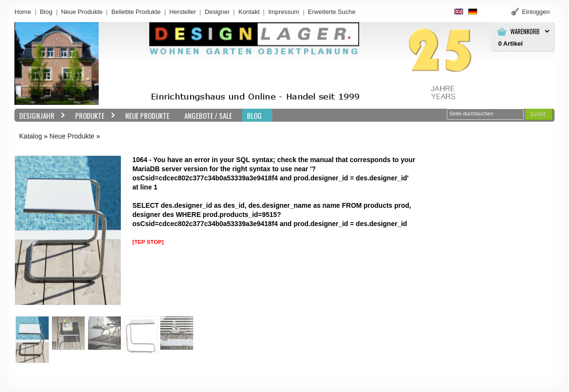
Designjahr (40, 116)
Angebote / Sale (208, 115)
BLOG (254, 115)
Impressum (284, 12)
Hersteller (183, 12)
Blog (46, 12)
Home (23, 12)
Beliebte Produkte (136, 12)
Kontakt (249, 12)
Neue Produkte (82, 12)
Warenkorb (525, 32)
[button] (539, 114)
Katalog (31, 136)
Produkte (93, 116)
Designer (217, 12)
